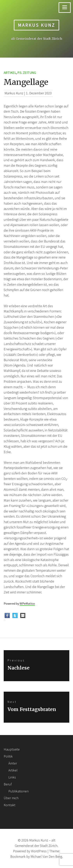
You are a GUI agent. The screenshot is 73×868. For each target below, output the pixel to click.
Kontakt (10, 805)
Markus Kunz (36, 25)
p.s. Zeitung (27, 73)
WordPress (39, 851)
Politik (8, 756)
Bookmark (18, 856)
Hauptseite (12, 749)
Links (12, 777)
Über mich (11, 798)
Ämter (13, 763)
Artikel (10, 73)
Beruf (8, 784)
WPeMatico (27, 603)
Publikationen (18, 791)
